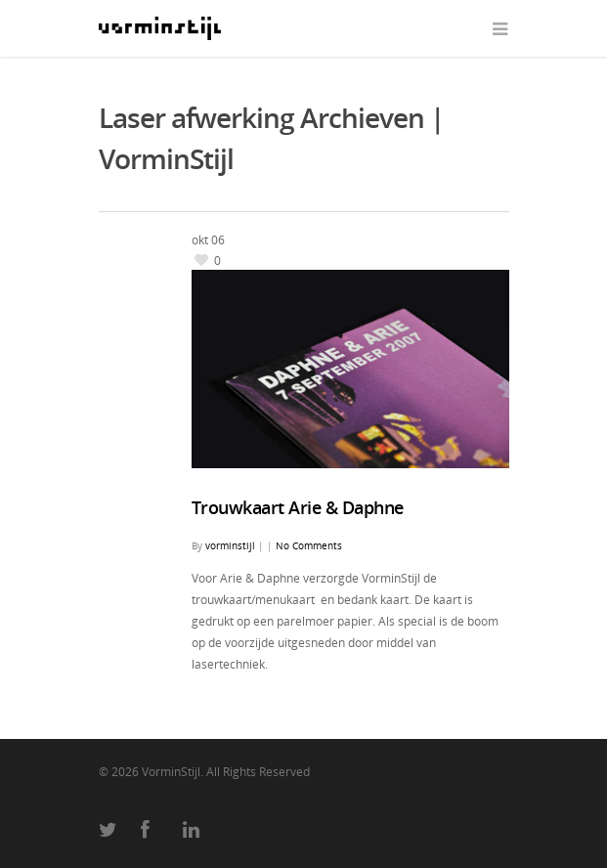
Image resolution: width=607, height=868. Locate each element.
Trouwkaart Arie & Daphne (298, 507)
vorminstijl (230, 545)
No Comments (309, 545)
